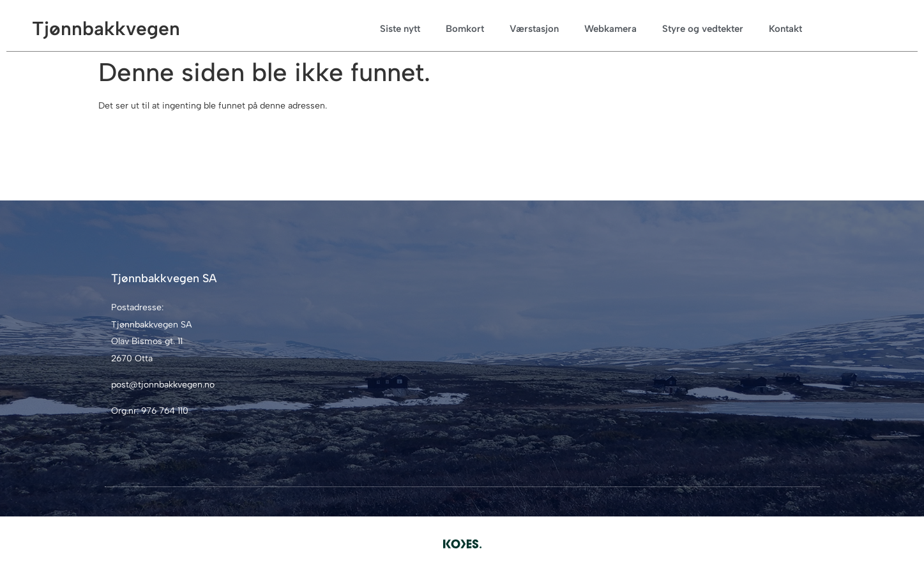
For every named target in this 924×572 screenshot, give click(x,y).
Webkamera (610, 29)
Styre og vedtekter (703, 29)
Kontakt (785, 29)
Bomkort (465, 29)
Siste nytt (400, 29)
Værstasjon (534, 29)
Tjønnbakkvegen (106, 28)
